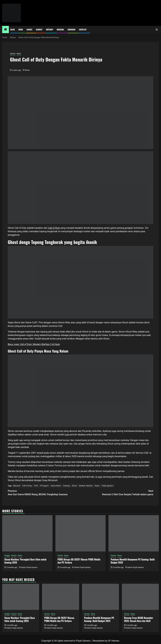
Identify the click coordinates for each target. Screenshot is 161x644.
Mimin (27, 70)
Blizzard (17, 486)
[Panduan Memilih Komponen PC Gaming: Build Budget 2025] (134, 533)
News (21, 29)
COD (36, 486)
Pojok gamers (107, 486)
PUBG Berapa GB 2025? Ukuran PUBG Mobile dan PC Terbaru (79, 561)
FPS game (44, 486)
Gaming (66, 486)
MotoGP (50, 29)
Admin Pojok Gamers (29, 567)
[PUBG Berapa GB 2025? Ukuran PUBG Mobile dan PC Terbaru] (81, 533)
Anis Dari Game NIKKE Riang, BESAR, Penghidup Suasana (44, 493)
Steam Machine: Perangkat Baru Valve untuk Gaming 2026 (25, 561)
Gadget (39, 29)
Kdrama (60, 29)
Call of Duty (54, 228)
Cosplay (83, 29)
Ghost (74, 486)
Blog (13, 29)
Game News (56, 486)
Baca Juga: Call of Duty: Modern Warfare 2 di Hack (34, 344)
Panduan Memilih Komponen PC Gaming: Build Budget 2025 (133, 561)
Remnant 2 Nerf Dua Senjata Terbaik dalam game (117, 493)
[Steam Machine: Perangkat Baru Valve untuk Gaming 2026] (27, 533)
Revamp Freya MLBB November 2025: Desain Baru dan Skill (139, 619)
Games (29, 29)
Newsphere (99, 641)
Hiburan (71, 29)
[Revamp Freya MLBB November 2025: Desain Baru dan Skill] (140, 597)
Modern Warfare (86, 486)
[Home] (6, 30)
